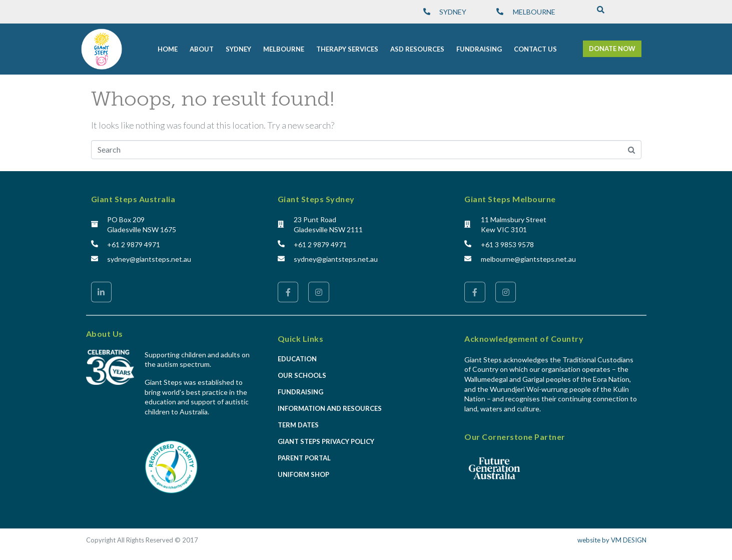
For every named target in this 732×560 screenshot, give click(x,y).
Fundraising (300, 392)
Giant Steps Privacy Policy (326, 441)
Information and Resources (330, 408)
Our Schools (302, 375)
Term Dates (298, 425)
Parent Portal (304, 458)
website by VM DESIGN (612, 540)
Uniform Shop (303, 474)
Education (297, 359)
